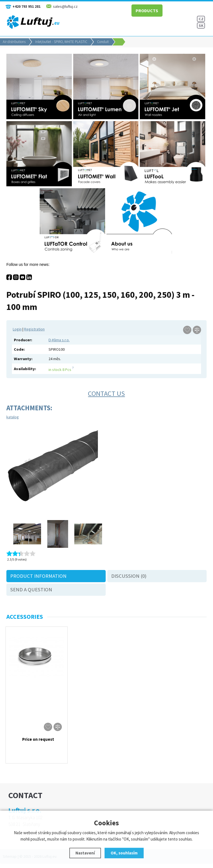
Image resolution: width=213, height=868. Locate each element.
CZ (201, 19)
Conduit (103, 42)
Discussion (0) (129, 576)
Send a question (31, 590)
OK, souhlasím (124, 853)
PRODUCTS (145, 10)
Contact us (106, 394)
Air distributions (14, 42)
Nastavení (85, 853)
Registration (34, 329)
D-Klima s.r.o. (59, 340)
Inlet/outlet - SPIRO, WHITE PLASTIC (61, 42)
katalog (13, 417)
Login (17, 329)
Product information (38, 576)
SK (201, 26)
